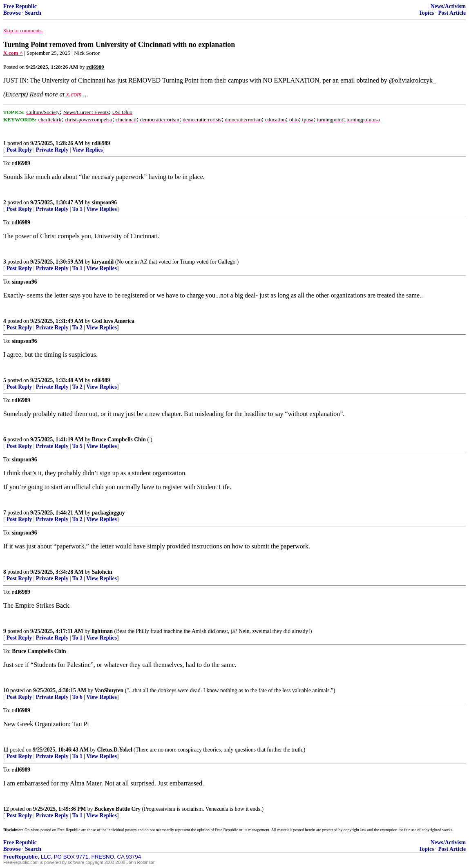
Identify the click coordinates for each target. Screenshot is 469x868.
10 (6, 690)
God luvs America (113, 321)
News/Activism (448, 6)
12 (6, 809)
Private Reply (52, 150)
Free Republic (20, 6)
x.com (74, 94)
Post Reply (19, 150)
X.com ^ (13, 53)
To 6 (77, 697)
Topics (426, 13)
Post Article (452, 13)
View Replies (88, 150)
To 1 (77, 209)
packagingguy (108, 513)
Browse (12, 13)
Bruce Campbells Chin (119, 440)
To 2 (77, 328)
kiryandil (103, 262)
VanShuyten (109, 690)
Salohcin (102, 572)
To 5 (77, 446)
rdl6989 (101, 143)
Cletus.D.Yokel (115, 750)
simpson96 (104, 202)
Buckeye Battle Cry (117, 809)
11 (6, 750)
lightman (102, 631)
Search (33, 13)
